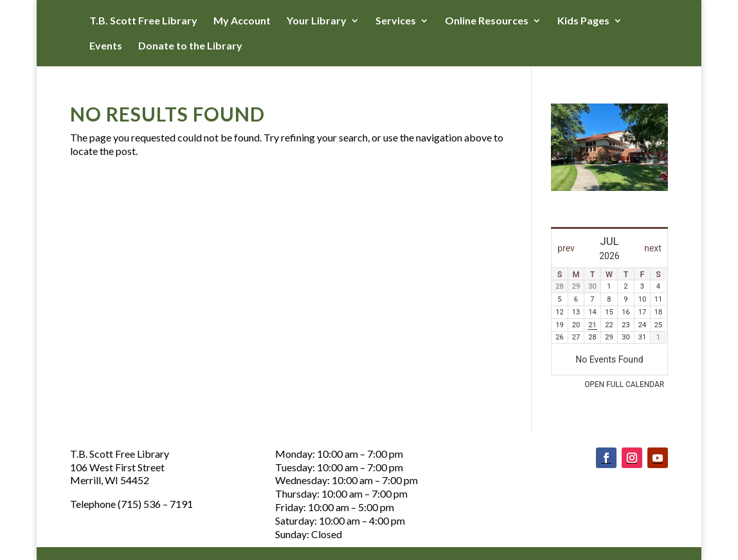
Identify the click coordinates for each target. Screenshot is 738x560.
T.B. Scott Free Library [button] (143, 21)
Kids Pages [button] (583, 21)
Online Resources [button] (487, 21)
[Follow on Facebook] (606, 458)
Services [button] (396, 21)
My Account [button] (242, 21)
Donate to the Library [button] (190, 46)
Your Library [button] (317, 21)
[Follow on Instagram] (632, 458)
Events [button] (106, 46)
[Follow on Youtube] (658, 458)
